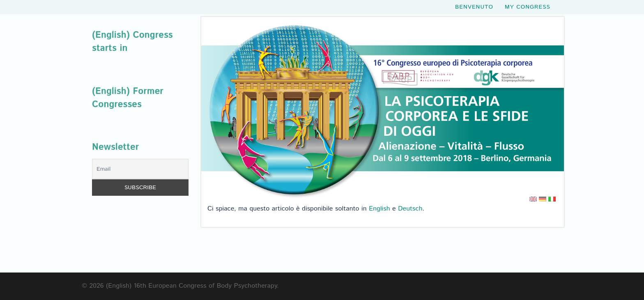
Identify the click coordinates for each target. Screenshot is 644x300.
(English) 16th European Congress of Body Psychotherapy (191, 286)
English (379, 209)
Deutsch (410, 209)
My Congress (528, 8)
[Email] (140, 169)
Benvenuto (474, 8)
